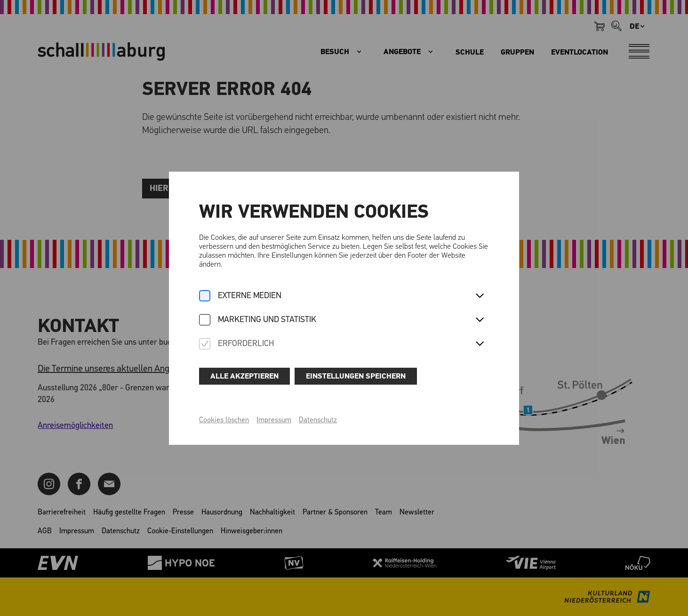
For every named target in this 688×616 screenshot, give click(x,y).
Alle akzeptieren (244, 376)
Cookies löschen (224, 420)
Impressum (274, 420)
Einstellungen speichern (356, 376)
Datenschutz (318, 420)
